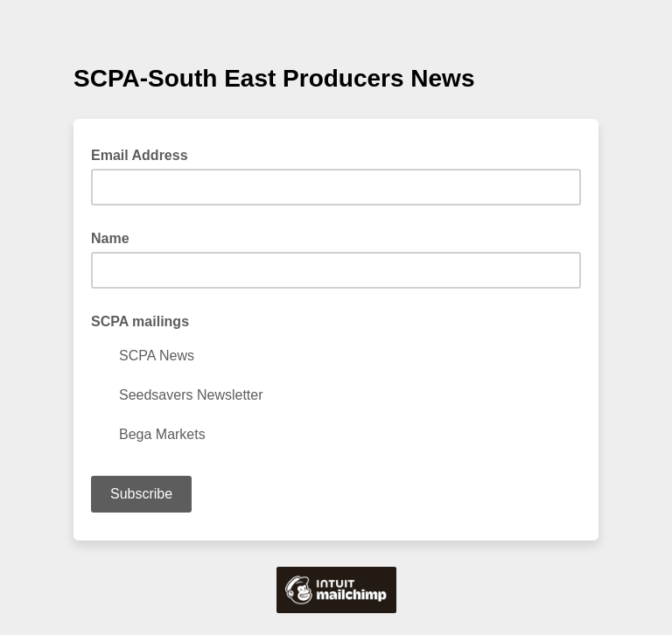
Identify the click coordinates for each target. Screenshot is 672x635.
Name (110, 238)
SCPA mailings (140, 321)
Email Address (145, 154)
